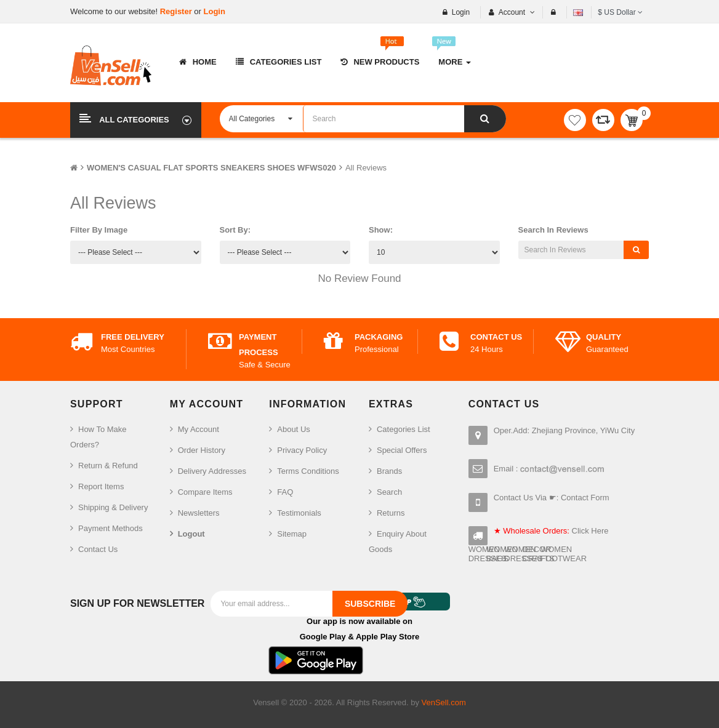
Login (215, 11)
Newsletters (199, 513)
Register (177, 11)
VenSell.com (444, 702)
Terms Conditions (308, 471)
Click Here (590, 531)
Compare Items (205, 492)
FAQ (285, 492)
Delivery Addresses (212, 471)
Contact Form (585, 498)
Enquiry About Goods (398, 542)
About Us (293, 429)
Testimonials (299, 513)
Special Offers (402, 450)
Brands (389, 471)
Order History (202, 450)
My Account (199, 429)
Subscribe (370, 604)
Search (389, 492)
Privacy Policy (302, 450)
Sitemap (292, 534)
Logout (191, 534)
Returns (391, 513)
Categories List (404, 429)
